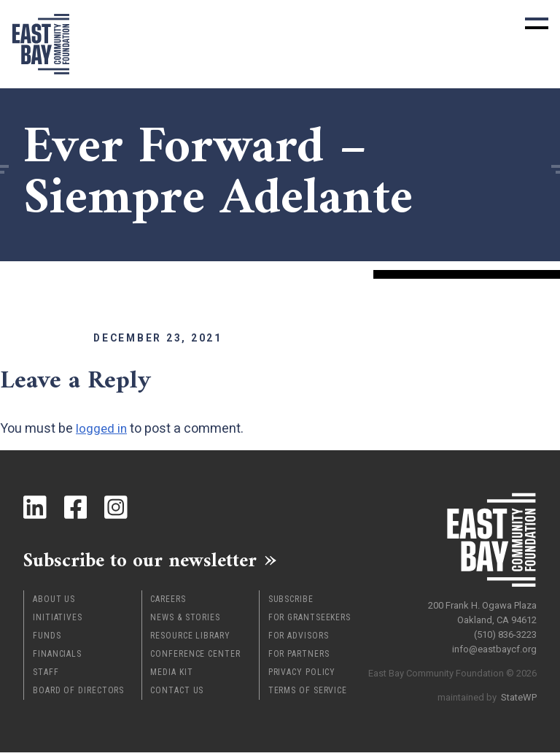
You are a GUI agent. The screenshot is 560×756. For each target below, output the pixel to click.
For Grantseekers (310, 621)
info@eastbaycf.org (494, 645)
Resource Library (190, 639)
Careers (168, 603)
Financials (57, 657)
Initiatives (58, 621)
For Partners (299, 657)
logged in (102, 428)
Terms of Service (308, 694)
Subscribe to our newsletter (154, 562)
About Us (54, 603)
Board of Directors (78, 694)
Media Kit (171, 676)
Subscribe (291, 603)
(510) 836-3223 (505, 631)
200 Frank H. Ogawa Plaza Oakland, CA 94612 (482, 609)
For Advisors (299, 639)
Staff (46, 676)
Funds (47, 639)
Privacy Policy (302, 676)
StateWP (519, 694)
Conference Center (195, 657)
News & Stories (185, 621)
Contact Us (177, 694)
